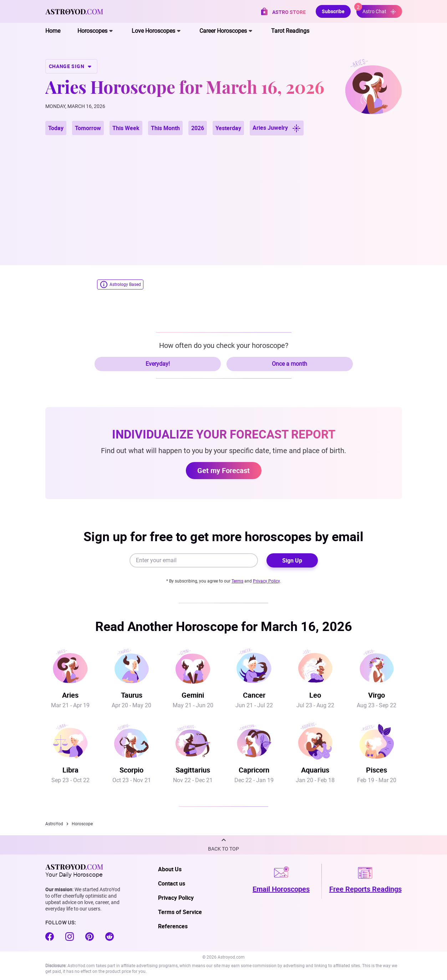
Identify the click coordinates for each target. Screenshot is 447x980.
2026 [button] (198, 128)
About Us (170, 869)
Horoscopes (92, 31)
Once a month (289, 364)
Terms (237, 581)
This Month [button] (165, 128)
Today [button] (56, 128)
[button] (223, 845)
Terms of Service (180, 912)
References (173, 926)
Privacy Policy (266, 581)
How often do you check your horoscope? (224, 345)
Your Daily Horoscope (74, 871)
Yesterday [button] (228, 128)
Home (53, 31)
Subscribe (333, 11)
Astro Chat (376, 10)
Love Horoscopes (153, 31)
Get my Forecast (223, 470)
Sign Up (292, 560)
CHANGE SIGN (71, 66)
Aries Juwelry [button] (277, 128)
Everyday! (158, 364)
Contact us (172, 883)
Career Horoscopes (223, 31)
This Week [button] (126, 128)
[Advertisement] (224, 192)
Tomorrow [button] (88, 128)
